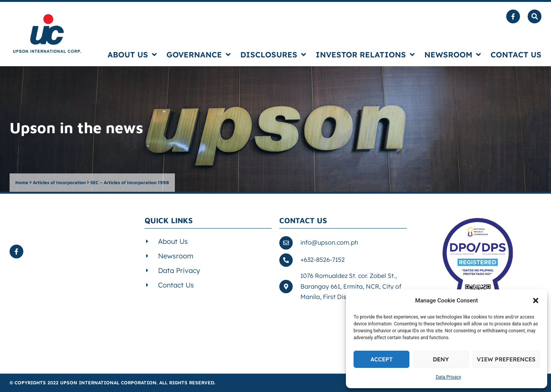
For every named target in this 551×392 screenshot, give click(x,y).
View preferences (506, 359)
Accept (381, 359)
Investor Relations (365, 55)
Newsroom (453, 55)
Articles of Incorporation (59, 182)
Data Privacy (449, 377)
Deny (441, 359)
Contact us (516, 55)
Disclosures (273, 55)
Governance (199, 55)
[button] (536, 301)
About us (132, 55)
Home (22, 182)
